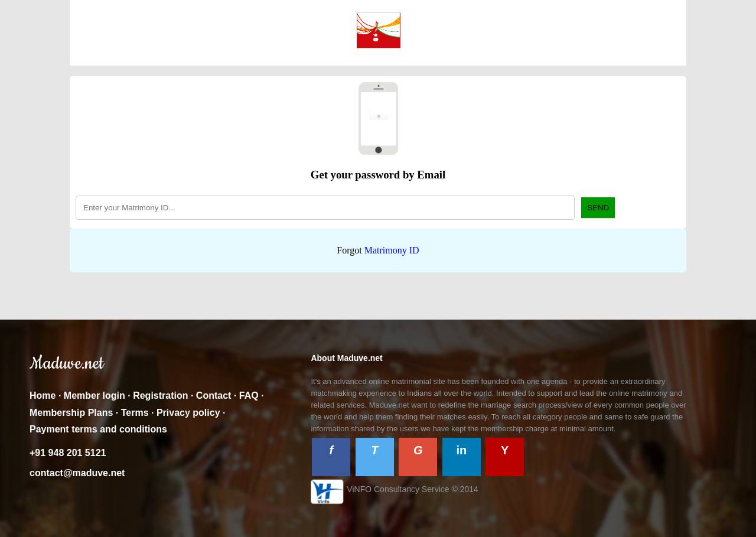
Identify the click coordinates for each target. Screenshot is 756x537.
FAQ (249, 396)
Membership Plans (71, 413)
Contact (214, 396)
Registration (160, 396)
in (461, 450)
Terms (135, 413)
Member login (94, 396)
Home (43, 396)
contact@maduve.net (77, 473)
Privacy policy (188, 413)
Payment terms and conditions (98, 429)
